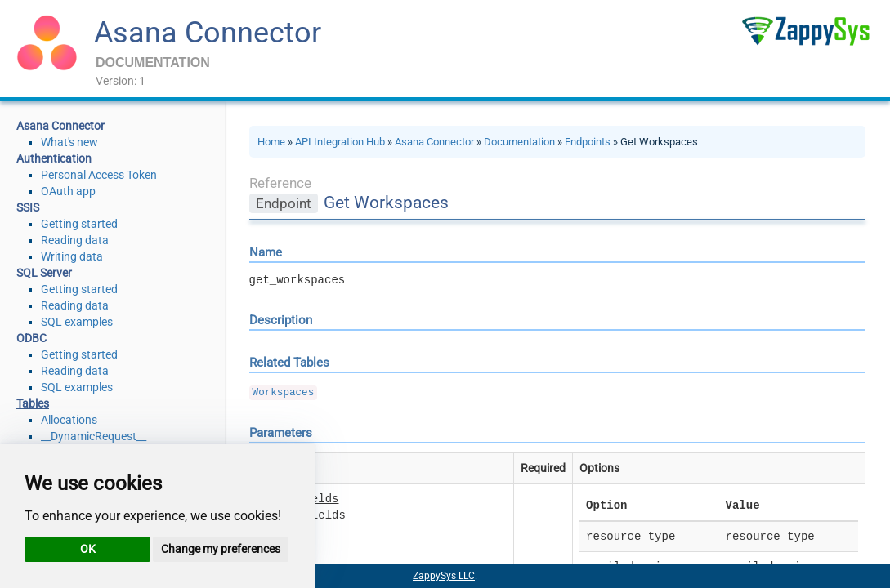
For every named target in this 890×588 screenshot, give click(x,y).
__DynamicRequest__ (94, 436)
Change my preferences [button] (221, 549)
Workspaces (284, 393)
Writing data (72, 256)
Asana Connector (208, 33)
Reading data (75, 240)
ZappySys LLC (444, 576)
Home (271, 142)
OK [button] (88, 549)
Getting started (79, 224)
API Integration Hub (340, 142)
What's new (69, 142)
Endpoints (588, 142)
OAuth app (68, 191)
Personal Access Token (99, 175)
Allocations (69, 420)
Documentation (519, 142)
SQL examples (77, 322)
